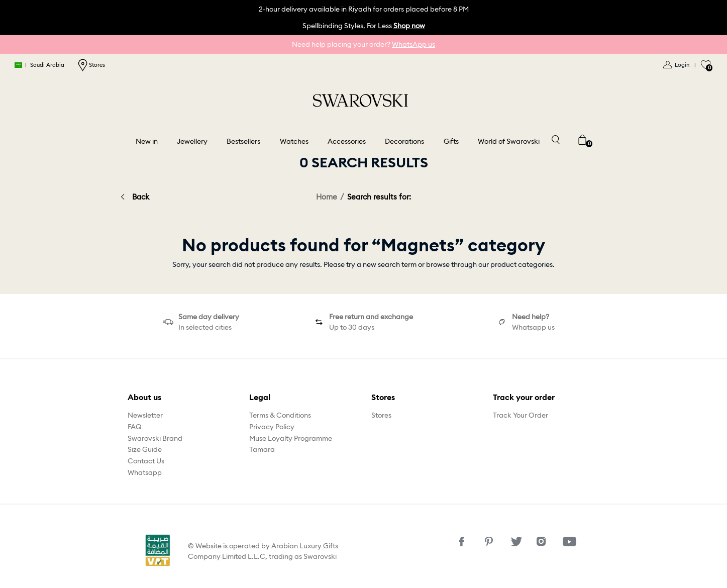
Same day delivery (209, 317)
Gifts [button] (451, 141)
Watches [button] (294, 141)
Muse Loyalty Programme (291, 438)
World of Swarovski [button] (509, 141)
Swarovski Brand (155, 438)
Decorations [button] (404, 141)
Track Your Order (521, 415)
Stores (91, 65)
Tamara (262, 449)
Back (141, 197)
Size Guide (145, 449)
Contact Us (146, 461)
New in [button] (147, 141)
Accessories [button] (347, 141)
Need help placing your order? (363, 44)
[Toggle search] (555, 139)
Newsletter (145, 415)
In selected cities (205, 327)
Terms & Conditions (280, 415)
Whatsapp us (533, 327)
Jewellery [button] (192, 141)
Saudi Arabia (40, 65)
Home (327, 197)
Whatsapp (145, 472)
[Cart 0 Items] (582, 139)
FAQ (135, 427)
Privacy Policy (272, 427)
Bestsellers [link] (243, 141)
